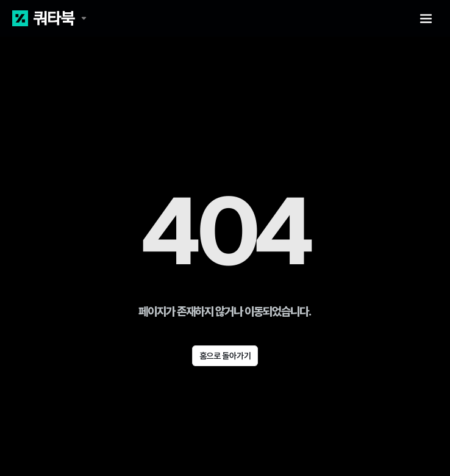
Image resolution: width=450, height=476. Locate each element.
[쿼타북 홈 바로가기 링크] (49, 18)
